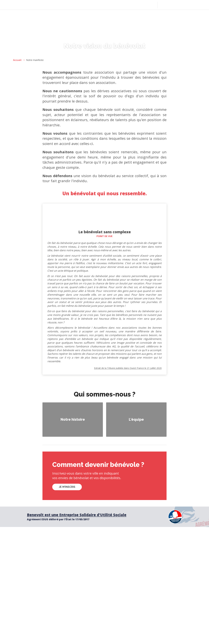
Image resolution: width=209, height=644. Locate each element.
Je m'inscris (67, 487)
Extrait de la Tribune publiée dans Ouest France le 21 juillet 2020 (128, 368)
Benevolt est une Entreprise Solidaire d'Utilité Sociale (77, 515)
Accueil (17, 60)
